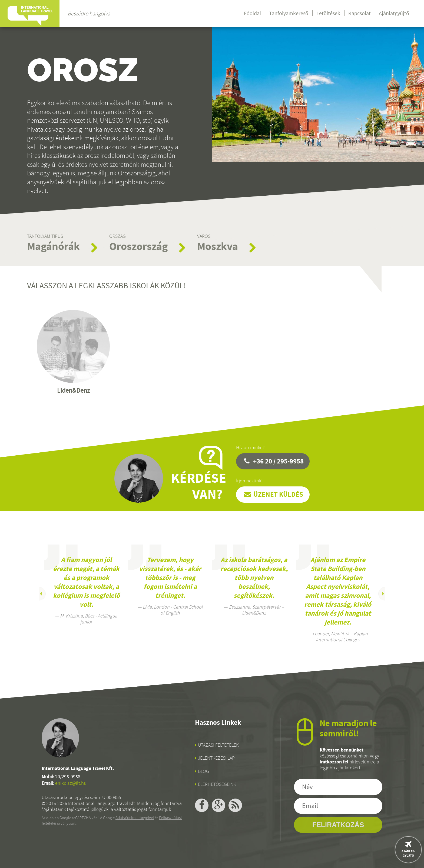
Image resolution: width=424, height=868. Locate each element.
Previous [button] (39, 594)
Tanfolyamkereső (289, 13)
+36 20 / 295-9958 (278, 461)
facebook (202, 805)
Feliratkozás (338, 825)
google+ (218, 805)
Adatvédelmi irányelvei (135, 818)
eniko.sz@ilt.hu (71, 783)
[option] (86, 585)
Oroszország (138, 246)
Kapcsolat (360, 13)
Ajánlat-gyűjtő (408, 853)
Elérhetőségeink (217, 784)
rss (235, 805)
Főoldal (252, 13)
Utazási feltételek (218, 745)
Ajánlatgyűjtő (394, 13)
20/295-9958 (68, 777)
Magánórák (53, 246)
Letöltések (328, 13)
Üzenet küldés (278, 494)
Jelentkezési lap (216, 758)
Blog (203, 771)
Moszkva (218, 246)
